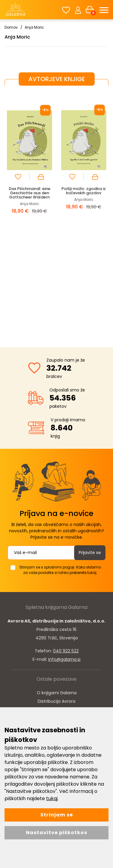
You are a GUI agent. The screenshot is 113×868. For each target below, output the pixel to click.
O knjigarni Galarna (57, 693)
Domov (11, 27)
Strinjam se (57, 815)
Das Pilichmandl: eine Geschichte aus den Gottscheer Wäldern (30, 193)
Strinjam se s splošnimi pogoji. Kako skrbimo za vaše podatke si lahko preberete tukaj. (60, 570)
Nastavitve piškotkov (57, 833)
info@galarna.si (64, 659)
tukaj (52, 798)
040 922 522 (66, 651)
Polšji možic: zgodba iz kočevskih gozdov (84, 191)
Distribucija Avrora (56, 701)
